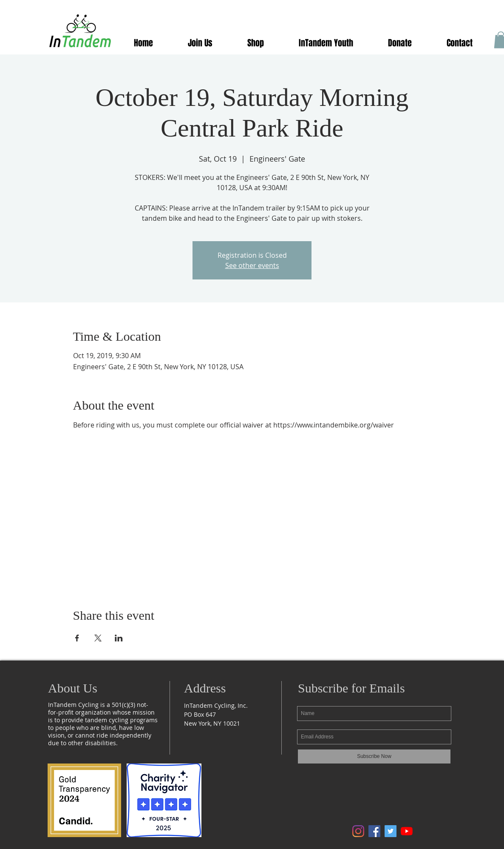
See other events (252, 265)
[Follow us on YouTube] (407, 831)
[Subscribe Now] (374, 756)
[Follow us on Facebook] (374, 831)
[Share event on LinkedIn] (119, 638)
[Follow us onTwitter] (391, 831)
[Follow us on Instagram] (358, 831)
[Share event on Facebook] (77, 638)
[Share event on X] (98, 638)
